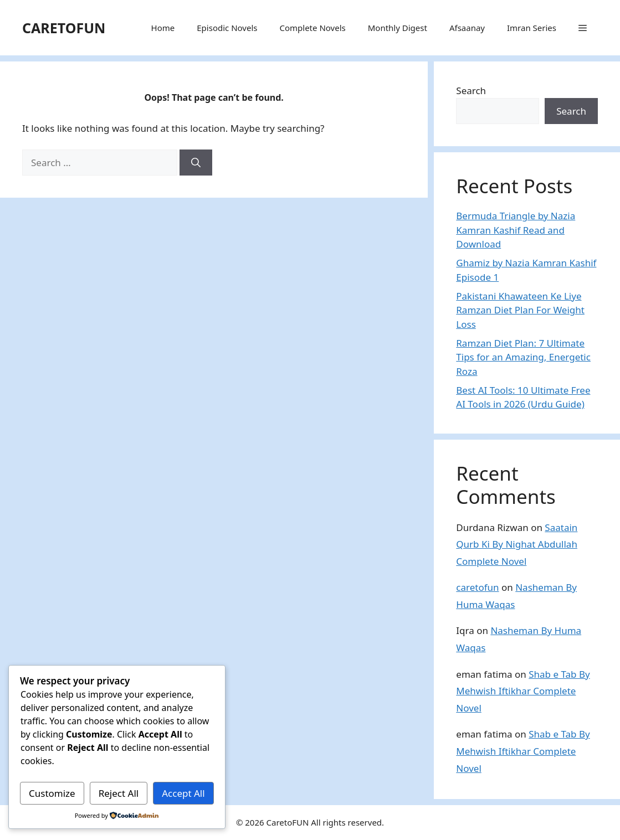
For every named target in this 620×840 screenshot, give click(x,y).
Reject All (119, 793)
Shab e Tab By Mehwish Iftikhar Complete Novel (523, 691)
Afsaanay (467, 28)
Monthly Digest (398, 28)
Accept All (183, 793)
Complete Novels (312, 28)
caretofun (477, 587)
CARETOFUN (64, 28)
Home (163, 28)
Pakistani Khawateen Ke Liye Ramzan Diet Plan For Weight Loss (520, 310)
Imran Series (532, 28)
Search (471, 91)
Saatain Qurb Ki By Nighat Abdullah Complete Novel (517, 544)
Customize (52, 793)
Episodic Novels (227, 28)
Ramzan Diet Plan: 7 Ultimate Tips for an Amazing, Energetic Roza (523, 357)
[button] (583, 28)
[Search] (196, 163)
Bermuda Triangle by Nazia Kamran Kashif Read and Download (516, 230)
